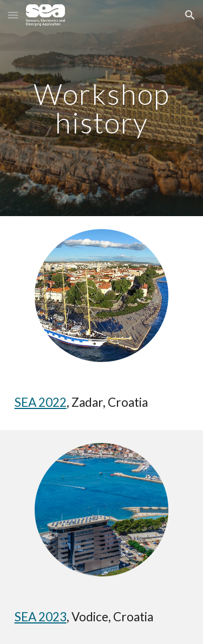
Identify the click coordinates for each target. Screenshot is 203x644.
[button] (13, 15)
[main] (102, 108)
